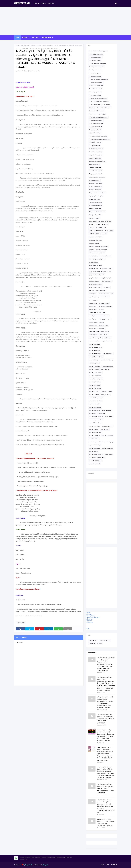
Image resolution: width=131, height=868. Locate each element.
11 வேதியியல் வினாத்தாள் (104, 108)
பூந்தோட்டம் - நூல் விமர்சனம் (97, 291)
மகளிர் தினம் (93, 294)
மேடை (106, 335)
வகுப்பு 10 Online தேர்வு (96, 347)
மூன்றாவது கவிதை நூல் (96, 335)
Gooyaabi (46, 865)
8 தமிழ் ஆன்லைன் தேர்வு (96, 196)
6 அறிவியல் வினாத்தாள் (96, 152)
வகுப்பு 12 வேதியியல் (95, 382)
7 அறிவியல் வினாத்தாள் (96, 171)
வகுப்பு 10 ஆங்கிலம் (95, 354)
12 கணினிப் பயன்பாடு (95, 142)
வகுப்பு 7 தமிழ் (105, 429)
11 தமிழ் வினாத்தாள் (95, 105)
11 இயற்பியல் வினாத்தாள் (96, 86)
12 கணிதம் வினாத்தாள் (95, 133)
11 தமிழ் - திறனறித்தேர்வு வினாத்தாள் (99, 101)
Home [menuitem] (17, 38)
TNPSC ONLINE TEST (94, 234)
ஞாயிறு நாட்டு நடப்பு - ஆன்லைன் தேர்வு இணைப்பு (100, 269)
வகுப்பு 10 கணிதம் (108, 354)
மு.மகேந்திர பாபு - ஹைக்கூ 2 (97, 328)
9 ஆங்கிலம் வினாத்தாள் (96, 205)
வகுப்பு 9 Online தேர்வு (95, 445)
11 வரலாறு (92, 108)
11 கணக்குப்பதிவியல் (95, 92)
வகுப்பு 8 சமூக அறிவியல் (96, 442)
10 (90, 51)
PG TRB (91, 224)
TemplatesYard (29, 865)
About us (89, 621)
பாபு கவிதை (106, 287)
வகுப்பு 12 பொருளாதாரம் (96, 398)
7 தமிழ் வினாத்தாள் (94, 180)
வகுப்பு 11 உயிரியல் (95, 341)
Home (37, 3)
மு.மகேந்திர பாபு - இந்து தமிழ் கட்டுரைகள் (101, 306)
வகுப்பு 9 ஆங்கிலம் (107, 448)
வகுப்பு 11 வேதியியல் (95, 376)
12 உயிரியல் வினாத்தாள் (96, 127)
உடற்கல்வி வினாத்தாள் (96, 240)
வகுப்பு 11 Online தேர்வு (106, 360)
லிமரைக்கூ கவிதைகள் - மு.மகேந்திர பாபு (100, 338)
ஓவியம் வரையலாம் (101, 250)
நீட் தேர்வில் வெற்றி (106, 278)
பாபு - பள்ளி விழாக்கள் (95, 284)
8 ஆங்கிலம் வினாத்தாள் (96, 187)
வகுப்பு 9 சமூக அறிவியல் (96, 454)
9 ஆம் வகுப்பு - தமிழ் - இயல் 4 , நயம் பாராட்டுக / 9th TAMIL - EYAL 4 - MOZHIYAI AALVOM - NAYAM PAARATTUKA (105, 789)
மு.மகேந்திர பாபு (94, 300)
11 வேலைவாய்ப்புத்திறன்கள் (97, 111)
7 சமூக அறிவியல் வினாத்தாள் (97, 177)
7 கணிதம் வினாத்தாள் (95, 168)
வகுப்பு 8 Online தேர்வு (95, 432)
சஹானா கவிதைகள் (106, 256)
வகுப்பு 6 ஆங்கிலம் (95, 410)
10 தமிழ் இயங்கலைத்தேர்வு (97, 67)
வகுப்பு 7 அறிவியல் (95, 426)
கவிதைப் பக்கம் (94, 256)
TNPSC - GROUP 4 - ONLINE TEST (98, 228)
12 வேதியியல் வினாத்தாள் (96, 149)
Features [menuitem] (25, 38)
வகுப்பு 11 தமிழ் (105, 369)
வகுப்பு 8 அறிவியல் (95, 436)
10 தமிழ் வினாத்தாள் (95, 73)
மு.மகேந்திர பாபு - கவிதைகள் (97, 313)
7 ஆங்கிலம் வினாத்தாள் (96, 174)
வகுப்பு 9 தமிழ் (109, 454)
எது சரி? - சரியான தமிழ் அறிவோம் (99, 246)
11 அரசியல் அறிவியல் (95, 76)
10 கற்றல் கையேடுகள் (95, 60)
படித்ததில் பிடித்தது (94, 281)
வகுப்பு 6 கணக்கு (107, 410)
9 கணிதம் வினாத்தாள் (95, 209)
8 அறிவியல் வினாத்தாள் (96, 183)
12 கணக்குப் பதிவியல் (95, 130)
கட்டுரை (92, 253)
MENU (88, 629)
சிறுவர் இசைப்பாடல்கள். (96, 265)
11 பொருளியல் (106, 105)
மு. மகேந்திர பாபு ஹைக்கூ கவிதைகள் (99, 297)
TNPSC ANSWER (109, 231)
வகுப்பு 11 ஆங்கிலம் (95, 363)
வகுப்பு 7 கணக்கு (94, 429)
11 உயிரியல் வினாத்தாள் (96, 89)
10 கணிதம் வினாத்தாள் (95, 57)
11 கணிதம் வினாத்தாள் (95, 95)
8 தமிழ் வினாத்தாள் (95, 199)
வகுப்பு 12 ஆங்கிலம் (95, 385)
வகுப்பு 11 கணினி (94, 369)
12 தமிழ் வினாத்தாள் (95, 146)
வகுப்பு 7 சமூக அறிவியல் (96, 420)
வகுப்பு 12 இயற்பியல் (95, 388)
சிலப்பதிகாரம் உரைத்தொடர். (97, 259)
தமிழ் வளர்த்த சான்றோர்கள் (97, 275)
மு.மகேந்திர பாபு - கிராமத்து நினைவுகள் (100, 319)
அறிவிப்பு (105, 234)
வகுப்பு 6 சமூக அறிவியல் (96, 417)
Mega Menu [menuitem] (35, 38)
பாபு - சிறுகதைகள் (107, 281)
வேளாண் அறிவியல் (95, 464)
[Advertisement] (65, 21)
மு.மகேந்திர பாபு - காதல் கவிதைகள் (99, 316)
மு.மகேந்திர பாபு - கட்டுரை (97, 309)
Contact (51, 3)
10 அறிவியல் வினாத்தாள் (100, 51)
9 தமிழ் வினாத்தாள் (94, 218)
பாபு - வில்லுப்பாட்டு (95, 287)
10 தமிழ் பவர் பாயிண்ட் (96, 70)
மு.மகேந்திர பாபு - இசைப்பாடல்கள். (99, 303)
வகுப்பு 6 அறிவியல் (95, 344)
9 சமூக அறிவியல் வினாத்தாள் (97, 212)
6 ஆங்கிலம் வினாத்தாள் (96, 155)
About (44, 3)
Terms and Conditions (93, 617)
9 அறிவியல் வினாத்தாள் (96, 202)
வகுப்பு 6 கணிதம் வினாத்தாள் (97, 414)
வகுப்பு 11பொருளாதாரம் (96, 379)
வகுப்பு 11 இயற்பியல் (95, 366)
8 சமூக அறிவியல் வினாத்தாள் (97, 193)
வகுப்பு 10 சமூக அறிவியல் (96, 357)
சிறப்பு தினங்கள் (94, 262)
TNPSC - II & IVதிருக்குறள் (96, 231)
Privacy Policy (91, 616)
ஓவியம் (91, 250)
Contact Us (114, 865)
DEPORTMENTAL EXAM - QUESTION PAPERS (100, 221)
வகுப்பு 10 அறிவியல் (95, 350)
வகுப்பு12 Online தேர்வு (95, 461)
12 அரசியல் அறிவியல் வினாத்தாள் (98, 117)
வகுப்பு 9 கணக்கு (94, 451)
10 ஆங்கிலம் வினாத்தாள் (96, 54)
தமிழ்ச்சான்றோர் (94, 278)
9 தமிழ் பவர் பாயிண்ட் (95, 215)
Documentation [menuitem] (46, 38)
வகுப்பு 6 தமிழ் (109, 417)
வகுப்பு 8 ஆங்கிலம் (108, 436)
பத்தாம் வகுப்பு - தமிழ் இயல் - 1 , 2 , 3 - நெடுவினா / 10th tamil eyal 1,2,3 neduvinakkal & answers (106, 823)
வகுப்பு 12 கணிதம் (107, 391)
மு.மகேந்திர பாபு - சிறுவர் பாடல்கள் (99, 325)
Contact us (90, 622)
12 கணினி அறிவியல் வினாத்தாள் (98, 136)
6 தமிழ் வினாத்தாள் (94, 164)
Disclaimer (90, 619)
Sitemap (89, 614)
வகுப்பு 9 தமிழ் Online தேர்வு (97, 458)
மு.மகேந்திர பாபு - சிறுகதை (97, 322)
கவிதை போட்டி (101, 253)
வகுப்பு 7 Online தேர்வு (95, 423)
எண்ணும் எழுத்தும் (94, 243)
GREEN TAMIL (23, 3)
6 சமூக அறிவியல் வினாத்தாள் (97, 161)
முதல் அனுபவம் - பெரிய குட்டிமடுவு (99, 332)
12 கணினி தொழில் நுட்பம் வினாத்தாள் (99, 139)
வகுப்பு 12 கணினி (94, 395)
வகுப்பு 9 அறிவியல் (95, 448)
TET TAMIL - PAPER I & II (102, 224)
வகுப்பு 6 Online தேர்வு (95, 407)
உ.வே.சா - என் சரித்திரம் (96, 237)
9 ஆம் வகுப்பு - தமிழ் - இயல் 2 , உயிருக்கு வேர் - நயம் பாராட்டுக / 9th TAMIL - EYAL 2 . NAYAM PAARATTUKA (106, 719)
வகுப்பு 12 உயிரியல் (95, 391)
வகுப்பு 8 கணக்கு (94, 439)
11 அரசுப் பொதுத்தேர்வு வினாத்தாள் (99, 79)
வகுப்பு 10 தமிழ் (94, 360)
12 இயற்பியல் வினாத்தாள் (96, 124)
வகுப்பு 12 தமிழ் (24, 45)
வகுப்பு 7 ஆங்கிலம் (107, 426)
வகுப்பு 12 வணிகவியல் (95, 401)
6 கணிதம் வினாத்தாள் (95, 158)
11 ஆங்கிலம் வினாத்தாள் (96, 83)
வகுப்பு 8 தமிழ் (109, 442)
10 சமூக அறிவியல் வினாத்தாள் (98, 64)
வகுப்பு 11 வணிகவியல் (95, 373)
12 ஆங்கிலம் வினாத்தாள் (96, 120)
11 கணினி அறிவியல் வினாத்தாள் (98, 98)
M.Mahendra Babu (22, 71)
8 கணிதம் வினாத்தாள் (95, 190)
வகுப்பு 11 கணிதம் (108, 366)
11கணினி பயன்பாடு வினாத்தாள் (98, 114)
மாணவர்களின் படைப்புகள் (106, 294)
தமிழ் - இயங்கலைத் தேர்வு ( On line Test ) (100, 272)
